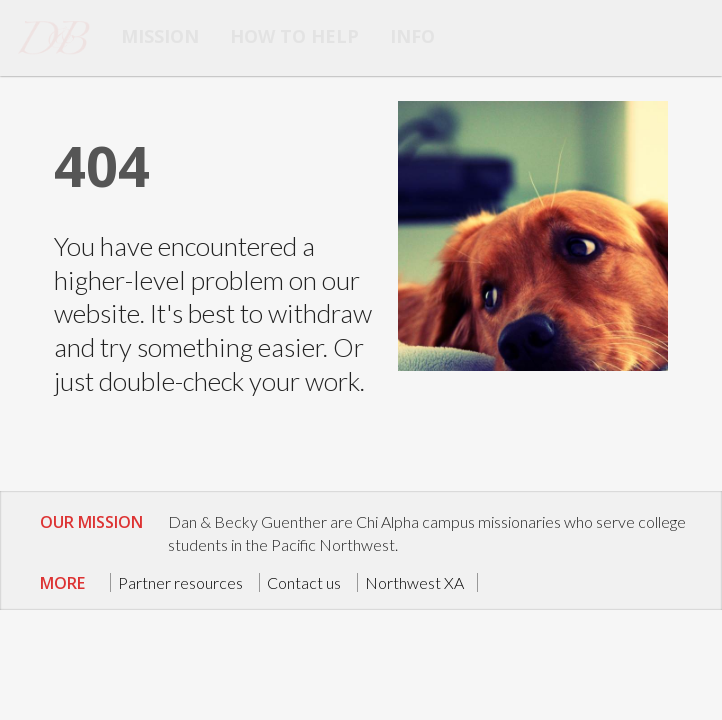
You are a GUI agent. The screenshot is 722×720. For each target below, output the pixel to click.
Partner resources (180, 582)
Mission (160, 36)
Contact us (304, 582)
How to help (294, 36)
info (412, 36)
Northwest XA (414, 582)
